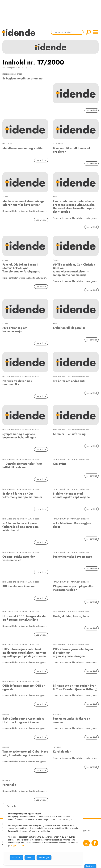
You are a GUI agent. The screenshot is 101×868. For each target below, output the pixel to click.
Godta (30, 858)
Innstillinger (90, 866)
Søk (88, 32)
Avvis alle (16, 858)
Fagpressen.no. (18, 846)
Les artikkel (92, 110)
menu (96, 32)
